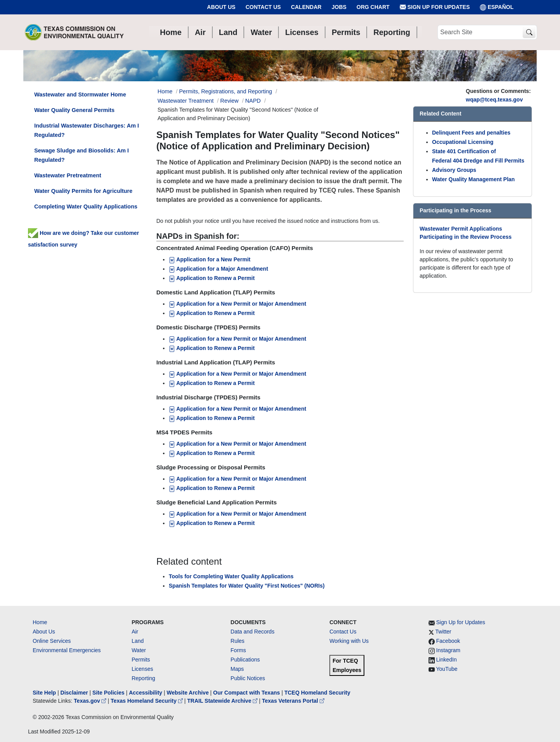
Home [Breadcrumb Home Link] (165, 91)
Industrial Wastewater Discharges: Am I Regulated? (87, 130)
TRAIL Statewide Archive (223, 701)
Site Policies (108, 693)
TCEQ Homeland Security (317, 693)
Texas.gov (91, 701)
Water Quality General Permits (74, 110)
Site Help (44, 693)
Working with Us (349, 641)
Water (139, 650)
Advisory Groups (454, 170)
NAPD (253, 101)
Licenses (142, 669)
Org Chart (373, 7)
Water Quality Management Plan (473, 179)
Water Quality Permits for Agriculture (83, 191)
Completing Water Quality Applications (86, 206)
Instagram (448, 650)
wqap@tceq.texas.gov (494, 100)
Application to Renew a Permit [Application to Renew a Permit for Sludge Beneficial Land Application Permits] (212, 523)
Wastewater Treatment (185, 101)
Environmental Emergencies (67, 650)
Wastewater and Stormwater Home (80, 94)
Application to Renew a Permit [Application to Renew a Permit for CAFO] (213, 278)
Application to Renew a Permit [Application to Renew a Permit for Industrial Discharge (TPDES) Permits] (212, 418)
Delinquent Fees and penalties (471, 133)
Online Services (52, 641)
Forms (238, 650)
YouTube (447, 669)
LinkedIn (447, 660)
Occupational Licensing (463, 142)
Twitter (443, 632)
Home (40, 622)
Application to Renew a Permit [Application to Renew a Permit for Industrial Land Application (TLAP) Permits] (212, 383)
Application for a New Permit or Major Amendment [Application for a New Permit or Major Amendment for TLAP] (237, 304)
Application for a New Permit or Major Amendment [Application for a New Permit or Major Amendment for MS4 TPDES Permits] (237, 444)
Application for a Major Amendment (218, 269)
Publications (245, 660)
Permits (141, 660)
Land (137, 641)
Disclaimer (74, 693)
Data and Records (253, 632)
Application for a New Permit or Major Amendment (237, 339)
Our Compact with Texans (247, 693)
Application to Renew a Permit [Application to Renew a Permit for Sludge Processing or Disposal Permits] (212, 488)
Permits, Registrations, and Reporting (225, 91)
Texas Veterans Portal (293, 701)
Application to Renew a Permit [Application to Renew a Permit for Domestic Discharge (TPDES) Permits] (212, 348)
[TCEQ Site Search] (529, 32)
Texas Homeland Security (148, 701)
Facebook (448, 641)
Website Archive (188, 693)
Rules (238, 641)
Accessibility (146, 693)
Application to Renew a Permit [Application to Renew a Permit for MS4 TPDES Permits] (212, 453)
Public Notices (248, 678)
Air (135, 632)
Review (229, 101)
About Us (221, 7)
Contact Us (263, 7)
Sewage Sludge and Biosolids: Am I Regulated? (81, 155)
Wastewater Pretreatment (68, 175)
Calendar (306, 7)
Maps (237, 669)
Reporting (143, 678)
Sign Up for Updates (435, 7)
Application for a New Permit (210, 259)
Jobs (339, 7)
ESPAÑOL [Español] (497, 7)
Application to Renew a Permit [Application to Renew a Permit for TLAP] (212, 313)
